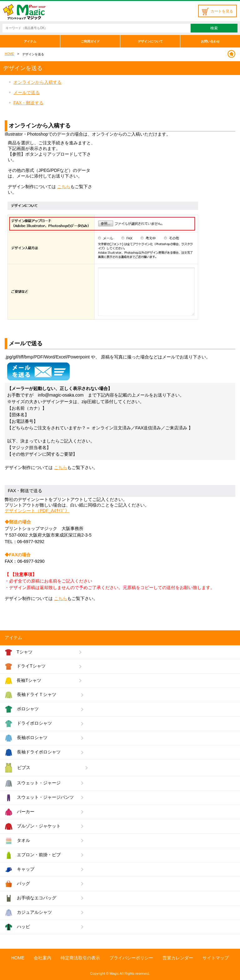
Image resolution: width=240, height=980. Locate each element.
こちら (64, 187)
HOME (9, 54)
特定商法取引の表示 (80, 958)
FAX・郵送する (28, 103)
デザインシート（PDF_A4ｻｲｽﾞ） (37, 511)
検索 (214, 28)
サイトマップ (216, 958)
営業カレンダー (178, 958)
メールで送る (27, 92)
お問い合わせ (210, 41)
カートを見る (217, 11)
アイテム (30, 41)
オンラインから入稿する (37, 82)
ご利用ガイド (90, 41)
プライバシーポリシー (131, 958)
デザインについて (150, 41)
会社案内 (42, 958)
